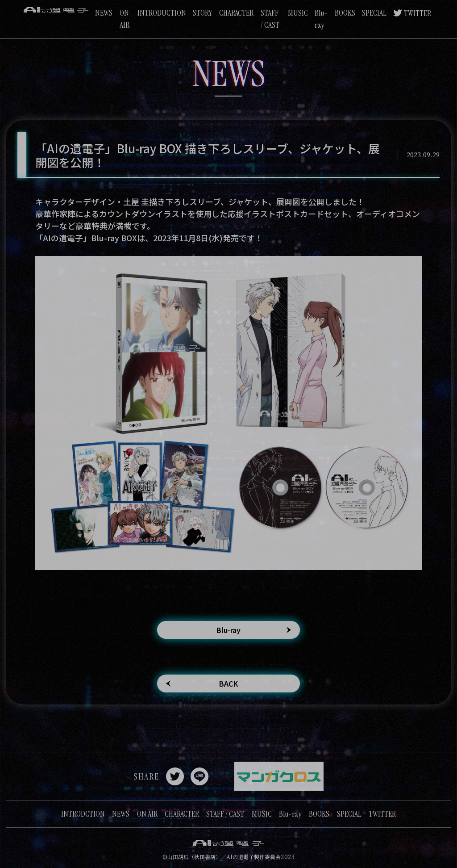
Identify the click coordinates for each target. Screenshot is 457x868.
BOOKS (345, 13)
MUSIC (298, 13)
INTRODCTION (83, 814)
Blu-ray (228, 630)
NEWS (104, 13)
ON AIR (147, 814)
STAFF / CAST (225, 814)
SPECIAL (374, 13)
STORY (203, 13)
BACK (228, 683)
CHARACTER (236, 13)
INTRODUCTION (162, 13)
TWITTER (418, 13)
